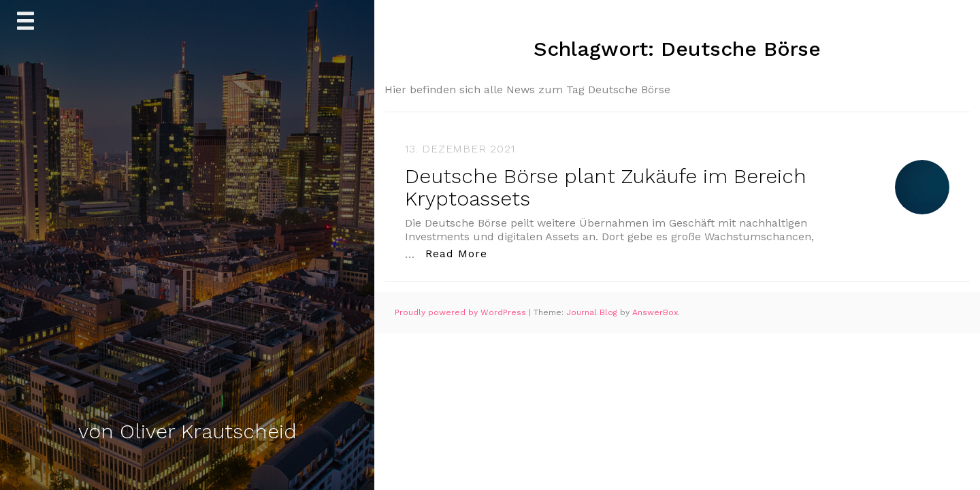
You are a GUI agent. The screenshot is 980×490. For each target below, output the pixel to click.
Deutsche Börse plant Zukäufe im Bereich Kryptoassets (606, 187)
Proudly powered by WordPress (462, 312)
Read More (460, 253)
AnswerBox (655, 312)
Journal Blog (593, 312)
